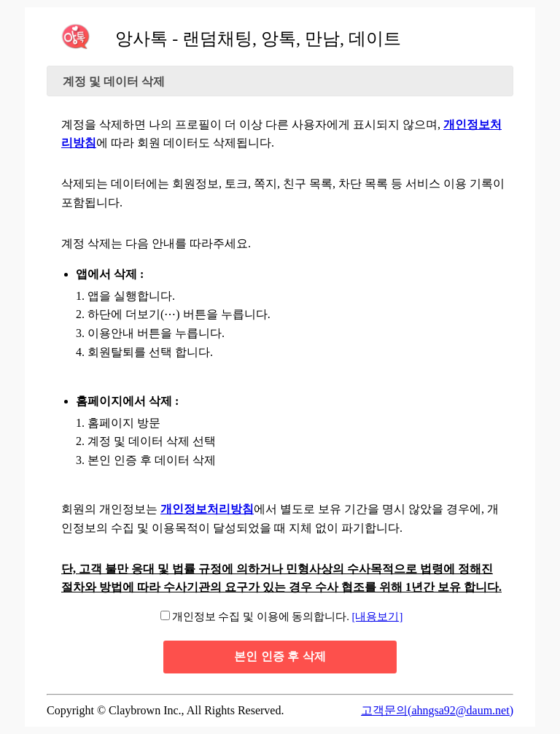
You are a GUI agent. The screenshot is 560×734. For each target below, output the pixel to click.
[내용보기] (378, 617)
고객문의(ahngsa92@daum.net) (437, 710)
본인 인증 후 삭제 (280, 656)
